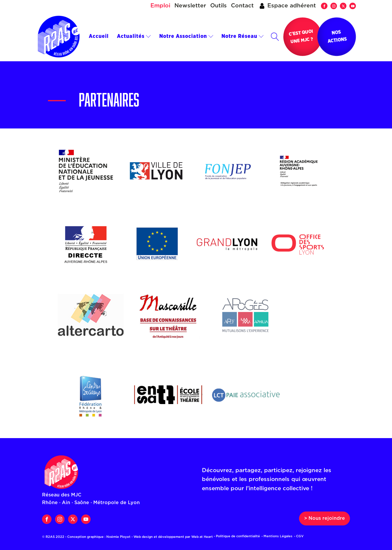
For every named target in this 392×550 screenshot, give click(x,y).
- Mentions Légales (277, 536)
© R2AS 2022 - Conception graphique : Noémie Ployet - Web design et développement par (129, 537)
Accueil (99, 36)
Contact (242, 6)
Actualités (134, 37)
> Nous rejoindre (324, 518)
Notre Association (186, 37)
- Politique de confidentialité (237, 536)
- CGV (299, 536)
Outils (219, 6)
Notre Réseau (243, 37)
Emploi (160, 6)
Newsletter (190, 6)
